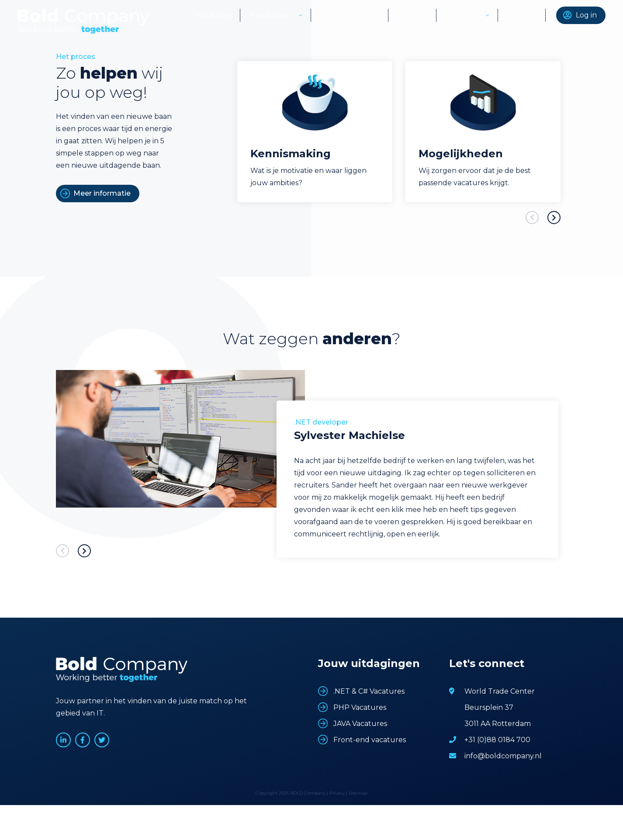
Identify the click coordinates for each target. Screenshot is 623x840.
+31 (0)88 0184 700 (497, 740)
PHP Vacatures (360, 707)
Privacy (337, 793)
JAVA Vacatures (360, 724)
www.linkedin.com (63, 740)
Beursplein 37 (489, 707)
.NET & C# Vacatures (369, 691)
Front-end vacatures (370, 740)
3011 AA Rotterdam (498, 724)
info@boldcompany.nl (503, 756)
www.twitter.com (102, 740)
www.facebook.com (83, 740)
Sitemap (358, 793)
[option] (315, 132)
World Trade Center (500, 691)
